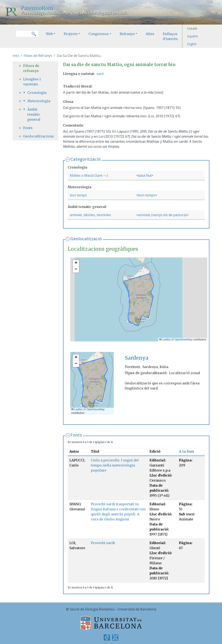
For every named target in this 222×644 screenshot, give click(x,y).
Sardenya (137, 358)
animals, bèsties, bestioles (90, 215)
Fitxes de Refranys (38, 56)
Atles (150, 34)
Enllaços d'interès (170, 36)
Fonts (76, 435)
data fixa (145, 175)
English (192, 44)
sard (100, 74)
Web (49, 34)
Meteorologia (37, 101)
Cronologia (37, 93)
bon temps (78, 195)
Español (192, 36)
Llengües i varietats (32, 82)
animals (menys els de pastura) (162, 215)
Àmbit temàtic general (34, 114)
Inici (16, 56)
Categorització (85, 159)
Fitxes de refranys (31, 68)
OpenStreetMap (183, 340)
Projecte (71, 34)
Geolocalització (86, 239)
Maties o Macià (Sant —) (89, 175)
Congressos (99, 34)
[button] (76, 263)
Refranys (127, 34)
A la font (186, 451)
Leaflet (165, 340)
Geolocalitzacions (35, 136)
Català (192, 28)
